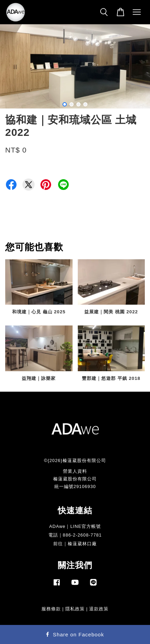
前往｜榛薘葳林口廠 (75, 544)
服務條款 (51, 609)
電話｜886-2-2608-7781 (75, 535)
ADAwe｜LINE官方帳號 (75, 526)
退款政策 (99, 609)
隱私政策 (75, 609)
